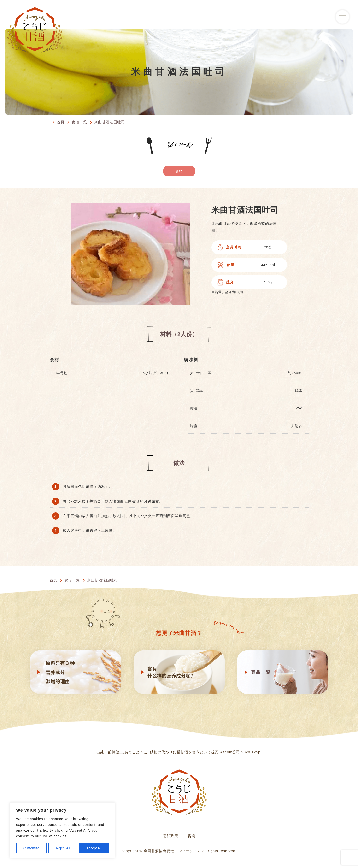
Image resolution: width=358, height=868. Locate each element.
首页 (61, 122)
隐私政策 (170, 836)
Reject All (63, 848)
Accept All (94, 848)
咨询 (192, 836)
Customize (31, 848)
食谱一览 (79, 122)
